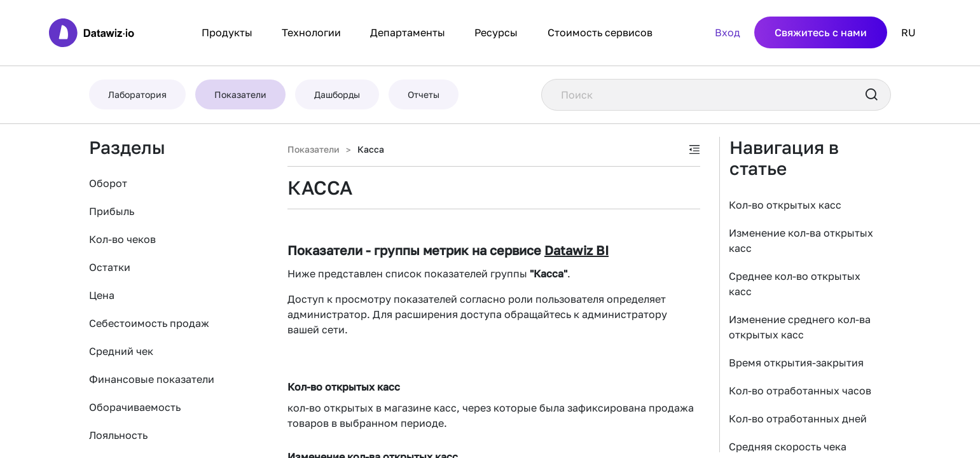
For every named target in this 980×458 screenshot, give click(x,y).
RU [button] (908, 32)
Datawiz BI (576, 250)
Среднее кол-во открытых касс (795, 284)
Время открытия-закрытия (796, 363)
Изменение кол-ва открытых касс (801, 240)
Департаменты (408, 32)
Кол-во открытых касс (785, 205)
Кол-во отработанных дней (798, 419)
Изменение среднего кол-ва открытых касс (800, 327)
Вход (728, 32)
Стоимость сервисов (600, 32)
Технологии (311, 32)
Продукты (227, 32)
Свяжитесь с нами (821, 32)
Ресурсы (496, 32)
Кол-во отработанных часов (800, 391)
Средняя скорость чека (788, 447)
